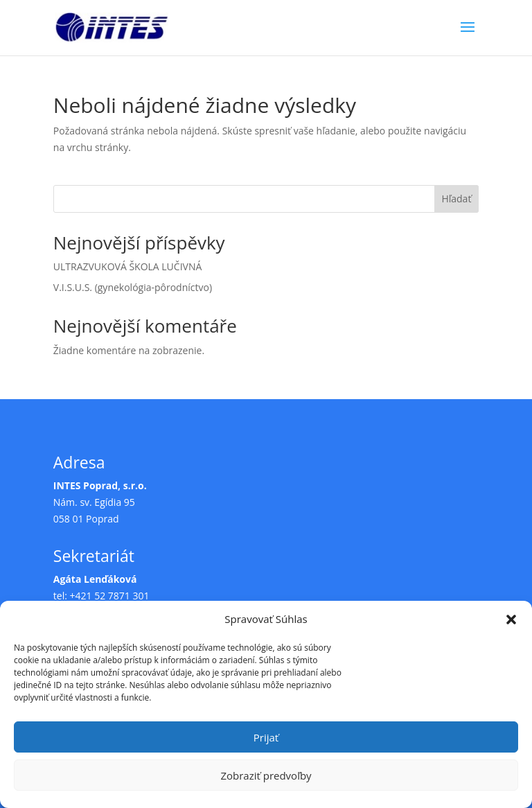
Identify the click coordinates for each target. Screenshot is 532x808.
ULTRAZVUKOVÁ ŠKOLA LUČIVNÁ (128, 266)
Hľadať (456, 199)
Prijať (266, 737)
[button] (511, 620)
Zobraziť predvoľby (266, 775)
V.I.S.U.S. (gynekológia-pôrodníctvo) (133, 287)
